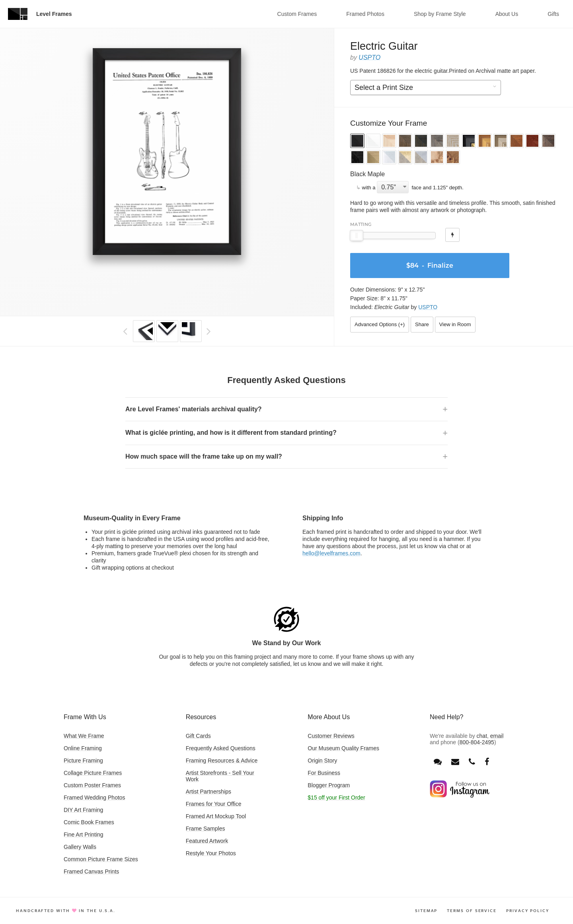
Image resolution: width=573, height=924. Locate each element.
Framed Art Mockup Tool (216, 816)
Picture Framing (83, 761)
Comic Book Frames (89, 822)
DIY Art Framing (83, 810)
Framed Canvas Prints (91, 871)
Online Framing (83, 748)
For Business (324, 773)
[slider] (357, 235)
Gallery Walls (80, 847)
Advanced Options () (380, 324)
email (497, 736)
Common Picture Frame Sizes (101, 859)
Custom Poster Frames (92, 785)
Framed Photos (365, 14)
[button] (357, 142)
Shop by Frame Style (440, 14)
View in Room (455, 324)
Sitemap (426, 910)
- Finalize (430, 266)
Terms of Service (472, 910)
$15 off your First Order (336, 798)
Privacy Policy (528, 910)
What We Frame (84, 736)
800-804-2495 (477, 742)
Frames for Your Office (214, 804)
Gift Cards (198, 736)
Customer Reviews (331, 736)
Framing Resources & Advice (222, 761)
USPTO (369, 57)
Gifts (553, 14)
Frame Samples (206, 829)
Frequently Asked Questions (221, 748)
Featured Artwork (207, 841)
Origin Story (322, 761)
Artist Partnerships (209, 792)
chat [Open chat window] (482, 736)
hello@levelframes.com (331, 553)
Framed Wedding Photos (95, 798)
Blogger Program (329, 785)
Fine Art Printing (84, 835)
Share (422, 324)
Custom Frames (297, 14)
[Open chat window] (438, 762)
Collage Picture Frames (93, 773)
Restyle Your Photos (211, 853)
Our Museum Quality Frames (343, 748)
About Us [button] (507, 14)
